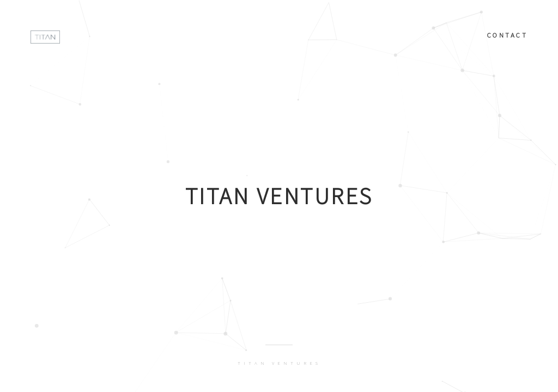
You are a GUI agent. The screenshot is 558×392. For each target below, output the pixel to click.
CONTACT (508, 35)
